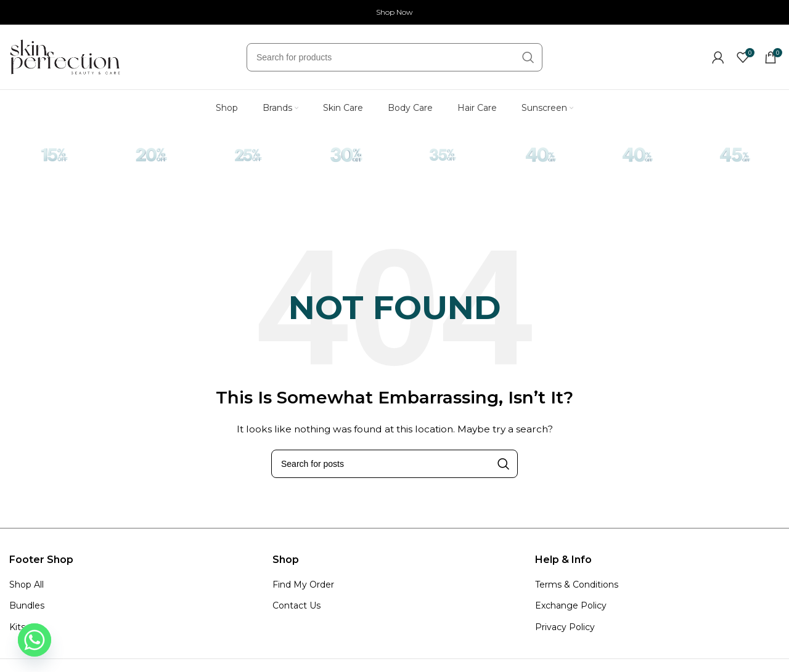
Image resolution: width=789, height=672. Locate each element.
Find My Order (303, 585)
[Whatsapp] (35, 640)
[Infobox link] (54, 159)
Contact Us (296, 605)
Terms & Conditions (577, 585)
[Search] (394, 57)
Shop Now (394, 12)
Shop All (27, 585)
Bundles (27, 605)
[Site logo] (65, 56)
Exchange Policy (571, 605)
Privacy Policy (565, 627)
